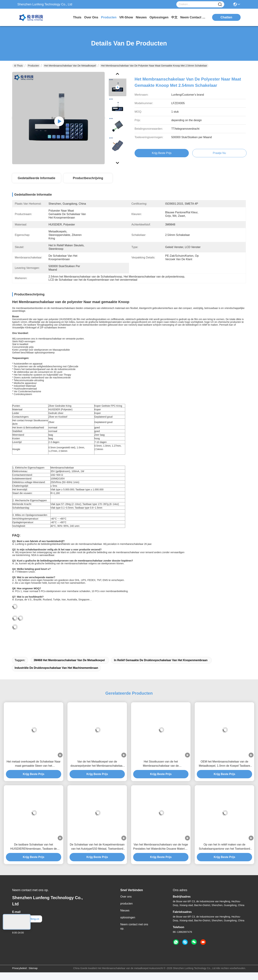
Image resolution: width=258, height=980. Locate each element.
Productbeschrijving (88, 178)
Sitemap (33, 968)
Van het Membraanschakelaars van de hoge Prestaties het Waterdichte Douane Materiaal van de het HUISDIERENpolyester (161, 847)
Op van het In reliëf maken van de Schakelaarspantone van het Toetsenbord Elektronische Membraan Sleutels (224, 847)
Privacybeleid (19, 968)
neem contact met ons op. (193, 17)
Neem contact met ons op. (134, 926)
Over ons (126, 897)
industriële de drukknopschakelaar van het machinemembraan (56, 668)
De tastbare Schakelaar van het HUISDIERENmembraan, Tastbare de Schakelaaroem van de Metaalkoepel (33, 847)
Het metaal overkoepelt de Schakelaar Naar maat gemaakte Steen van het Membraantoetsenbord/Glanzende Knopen (34, 764)
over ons (91, 17)
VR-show (126, 17)
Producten (33, 66)
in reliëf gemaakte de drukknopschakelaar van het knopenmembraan (161, 660)
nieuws (141, 17)
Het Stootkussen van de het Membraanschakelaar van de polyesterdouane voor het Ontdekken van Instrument (161, 764)
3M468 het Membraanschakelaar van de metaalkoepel (69, 660)
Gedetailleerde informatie (37, 178)
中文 (174, 17)
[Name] (220, 4)
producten (109, 17)
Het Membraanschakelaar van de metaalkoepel (70, 66)
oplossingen (159, 17)
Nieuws (125, 910)
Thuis (77, 17)
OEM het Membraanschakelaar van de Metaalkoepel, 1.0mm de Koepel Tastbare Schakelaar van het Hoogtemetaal (225, 764)
